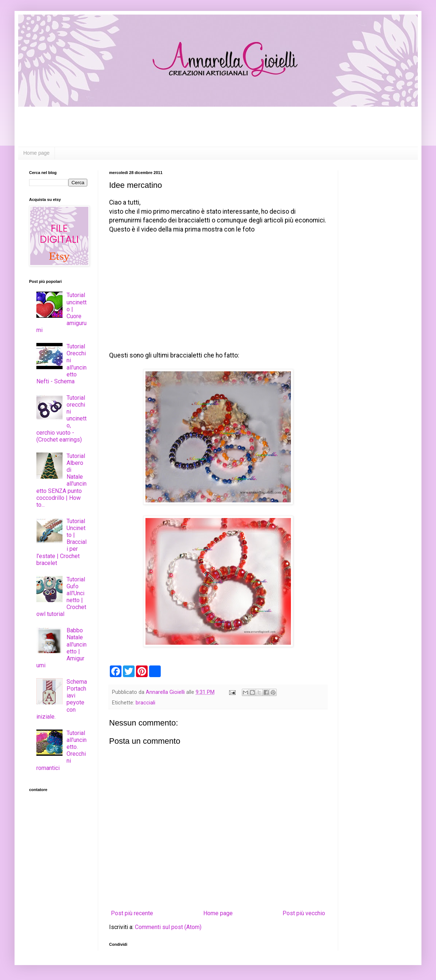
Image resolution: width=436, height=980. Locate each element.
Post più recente (132, 913)
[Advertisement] (218, 127)
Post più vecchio (304, 913)
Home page (36, 153)
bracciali (145, 703)
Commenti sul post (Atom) (168, 927)
